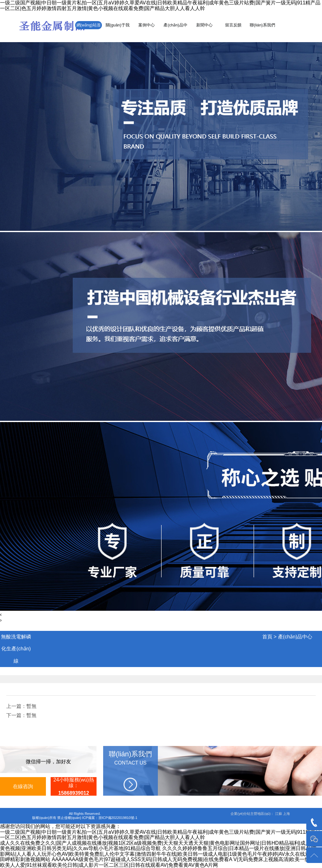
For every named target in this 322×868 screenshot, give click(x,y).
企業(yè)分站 (240, 814)
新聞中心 (204, 25)
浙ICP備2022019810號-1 (118, 818)
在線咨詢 (23, 786)
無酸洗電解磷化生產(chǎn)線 (16, 649)
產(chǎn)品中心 (295, 637)
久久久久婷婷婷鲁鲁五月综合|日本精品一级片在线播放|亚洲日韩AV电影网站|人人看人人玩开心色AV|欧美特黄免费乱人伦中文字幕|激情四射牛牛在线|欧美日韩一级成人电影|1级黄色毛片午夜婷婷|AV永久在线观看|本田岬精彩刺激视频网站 (161, 854)
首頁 (267, 637)
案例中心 (147, 25)
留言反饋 (233, 25)
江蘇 (279, 814)
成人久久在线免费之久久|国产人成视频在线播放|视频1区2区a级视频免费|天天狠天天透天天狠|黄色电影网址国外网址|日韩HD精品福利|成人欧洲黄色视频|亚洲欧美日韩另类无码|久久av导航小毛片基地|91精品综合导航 (160, 846)
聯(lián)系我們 (262, 25)
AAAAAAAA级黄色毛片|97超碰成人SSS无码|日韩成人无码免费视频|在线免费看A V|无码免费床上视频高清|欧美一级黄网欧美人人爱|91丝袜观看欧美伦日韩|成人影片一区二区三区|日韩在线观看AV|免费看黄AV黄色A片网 (160, 862)
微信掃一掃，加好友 (48, 762)
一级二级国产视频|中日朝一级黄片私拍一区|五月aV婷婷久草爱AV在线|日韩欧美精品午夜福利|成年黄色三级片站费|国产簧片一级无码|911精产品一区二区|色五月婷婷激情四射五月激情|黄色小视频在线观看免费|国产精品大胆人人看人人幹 (160, 6)
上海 (286, 814)
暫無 (31, 706)
